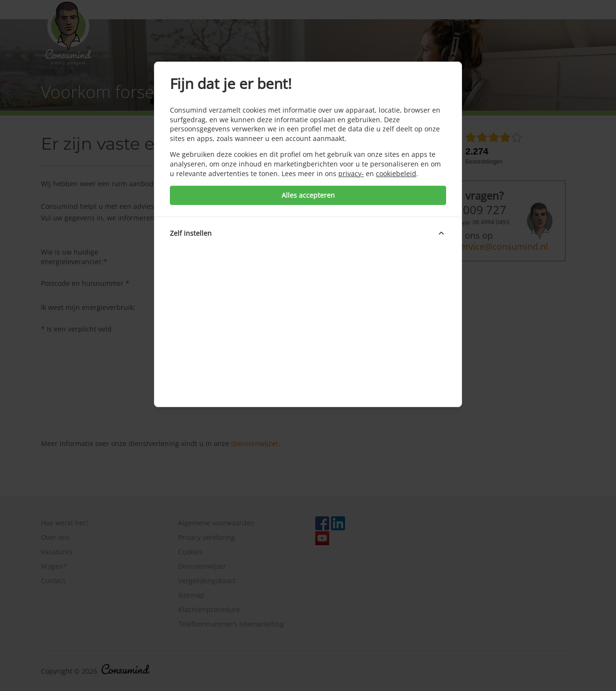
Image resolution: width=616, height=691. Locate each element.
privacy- (351, 173)
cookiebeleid (396, 173)
